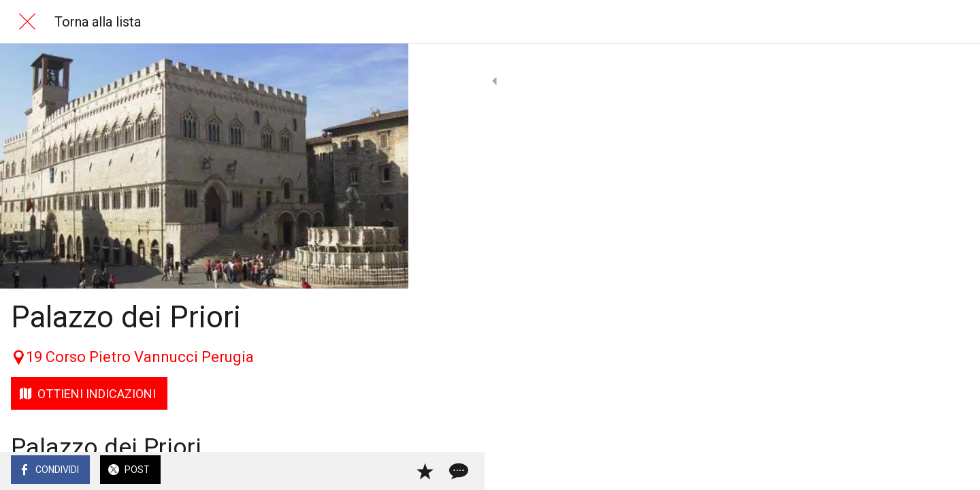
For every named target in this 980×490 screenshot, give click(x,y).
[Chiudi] (27, 22)
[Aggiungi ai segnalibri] (348, 471)
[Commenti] (381, 471)
